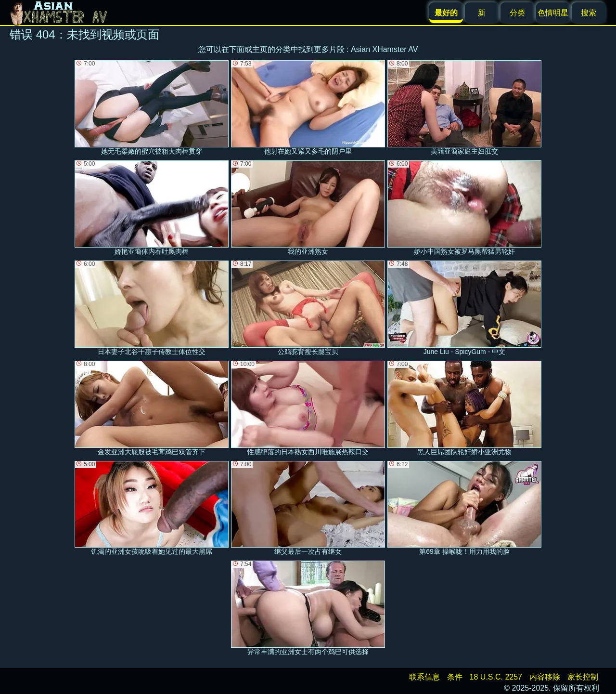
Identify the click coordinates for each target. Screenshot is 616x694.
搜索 (589, 13)
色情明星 (553, 13)
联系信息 (424, 677)
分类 (517, 13)
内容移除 (545, 677)
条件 (455, 677)
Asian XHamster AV (384, 49)
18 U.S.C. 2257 (496, 677)
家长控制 (583, 677)
